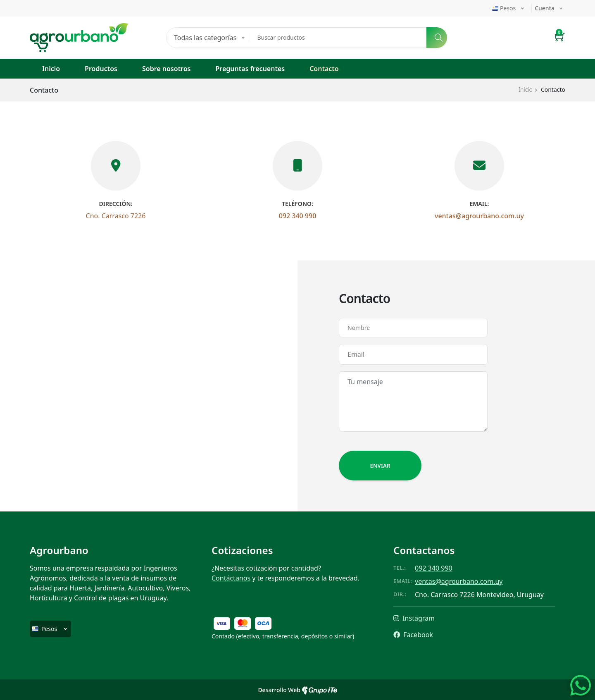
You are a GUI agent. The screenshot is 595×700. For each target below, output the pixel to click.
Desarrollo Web (297, 690)
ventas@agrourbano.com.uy (479, 216)
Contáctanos (231, 578)
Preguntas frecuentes (250, 69)
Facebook (413, 635)
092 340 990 (298, 216)
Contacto (324, 69)
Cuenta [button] (545, 8)
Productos (101, 69)
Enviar (380, 466)
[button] (560, 38)
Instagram (414, 618)
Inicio (51, 69)
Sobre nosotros (167, 69)
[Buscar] (437, 38)
